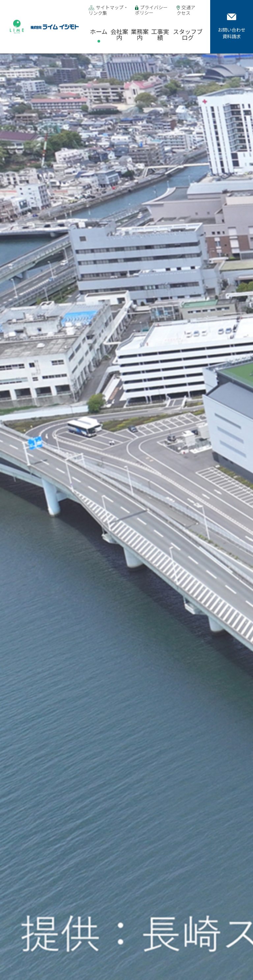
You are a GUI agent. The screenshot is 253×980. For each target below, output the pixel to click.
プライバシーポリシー (151, 10)
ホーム (99, 31)
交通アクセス (186, 10)
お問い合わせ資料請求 (232, 27)
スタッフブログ (188, 34)
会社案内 (119, 34)
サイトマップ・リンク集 (108, 10)
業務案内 (140, 34)
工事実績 (160, 34)
